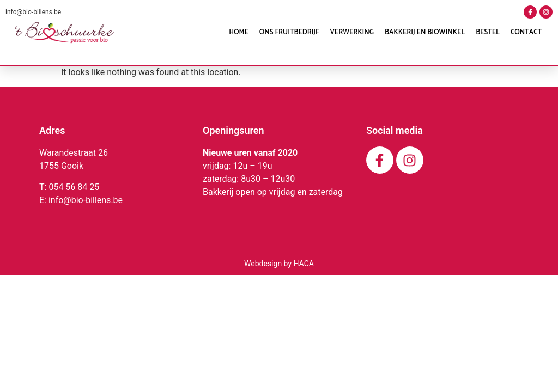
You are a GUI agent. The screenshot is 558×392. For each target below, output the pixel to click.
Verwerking (352, 32)
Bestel (488, 32)
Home (239, 32)
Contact (526, 32)
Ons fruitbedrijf (289, 32)
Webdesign (263, 264)
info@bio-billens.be (33, 12)
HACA (303, 264)
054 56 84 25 (74, 187)
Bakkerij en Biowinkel (425, 32)
